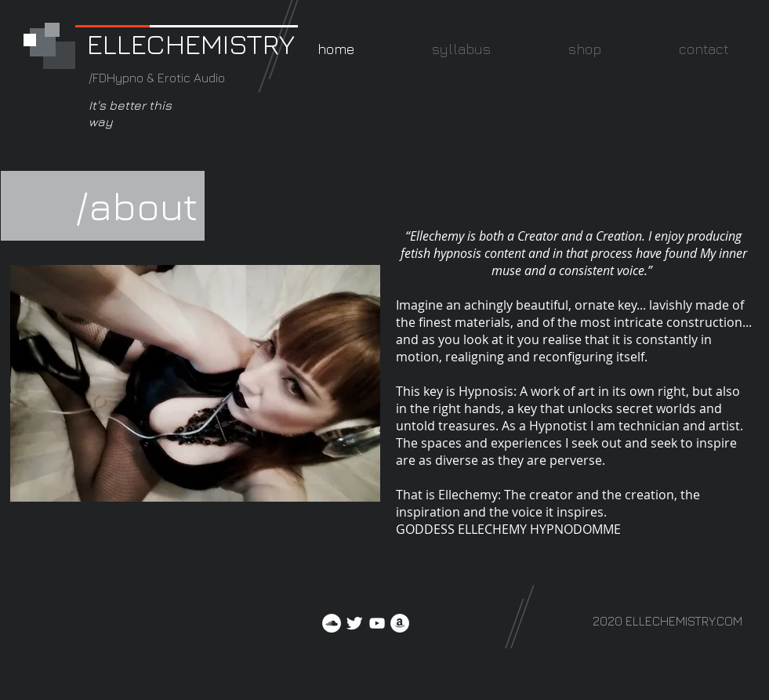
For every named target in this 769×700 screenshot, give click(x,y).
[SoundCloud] (332, 623)
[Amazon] (400, 623)
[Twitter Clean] (354, 623)
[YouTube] (377, 623)
